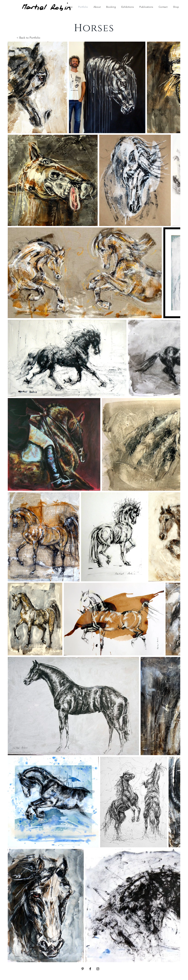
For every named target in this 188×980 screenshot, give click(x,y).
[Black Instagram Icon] (98, 969)
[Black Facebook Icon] (90, 969)
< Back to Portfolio (28, 38)
